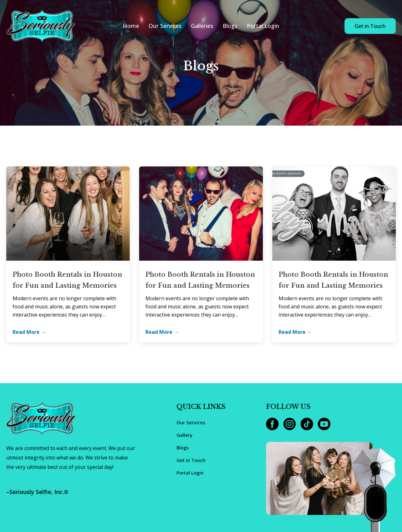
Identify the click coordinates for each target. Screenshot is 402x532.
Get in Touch (370, 26)
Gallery (185, 435)
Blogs (230, 26)
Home (131, 26)
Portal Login (263, 26)
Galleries (202, 26)
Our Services (165, 26)
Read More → (29, 332)
